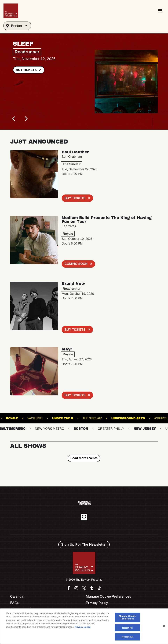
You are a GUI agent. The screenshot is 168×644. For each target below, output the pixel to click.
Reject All (127, 628)
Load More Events (84, 458)
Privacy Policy (97, 603)
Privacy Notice (83, 627)
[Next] (26, 119)
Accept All (127, 637)
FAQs (15, 603)
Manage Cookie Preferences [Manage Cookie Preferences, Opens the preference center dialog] (127, 617)
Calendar (17, 596)
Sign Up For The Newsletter (84, 544)
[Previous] (14, 119)
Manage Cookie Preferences (108, 596)
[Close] (164, 626)
